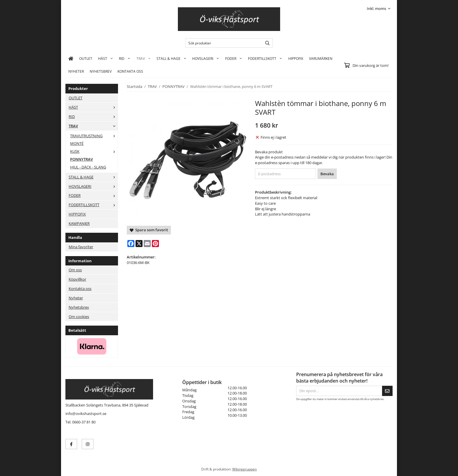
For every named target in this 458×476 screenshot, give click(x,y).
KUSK (94, 151)
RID (125, 58)
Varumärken (321, 58)
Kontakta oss (80, 289)
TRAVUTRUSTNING (94, 136)
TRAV (144, 58)
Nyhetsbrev (101, 71)
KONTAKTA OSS (130, 71)
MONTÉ (77, 143)
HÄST (106, 58)
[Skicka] (387, 391)
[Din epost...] (339, 391)
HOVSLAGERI (206, 58)
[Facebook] (131, 244)
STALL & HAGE (171, 58)
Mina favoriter (81, 247)
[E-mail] (147, 244)
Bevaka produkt (269, 152)
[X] (139, 244)
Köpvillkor (77, 279)
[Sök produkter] (222, 43)
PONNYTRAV (81, 159)
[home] (71, 58)
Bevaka (327, 174)
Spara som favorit (149, 230)
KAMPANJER (79, 223)
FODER (234, 58)
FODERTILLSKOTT (265, 58)
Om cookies (79, 317)
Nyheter (76, 71)
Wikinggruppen (244, 469)
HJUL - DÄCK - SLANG (88, 167)
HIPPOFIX (296, 58)
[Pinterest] (155, 244)
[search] (266, 43)
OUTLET (86, 58)
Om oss (75, 270)
